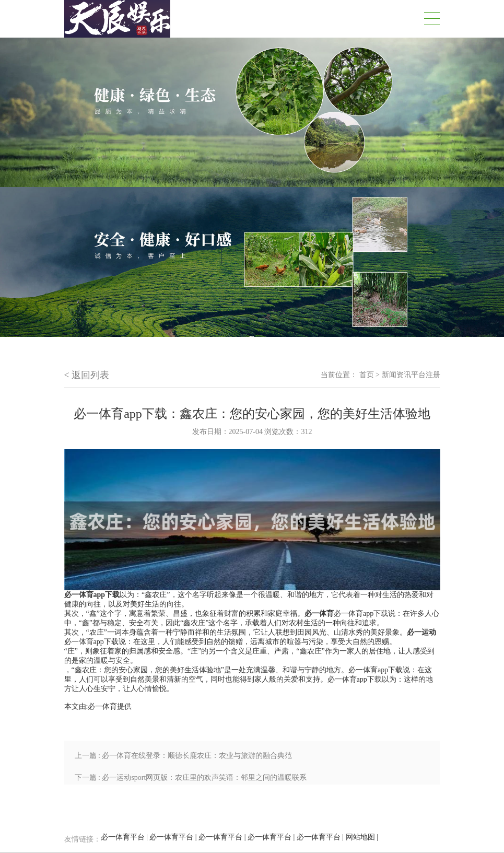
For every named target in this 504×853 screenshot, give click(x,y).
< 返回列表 (87, 375)
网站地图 (360, 837)
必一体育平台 (123, 837)
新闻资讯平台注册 (411, 375)
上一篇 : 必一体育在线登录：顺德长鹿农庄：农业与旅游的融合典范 (184, 756)
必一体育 (102, 706)
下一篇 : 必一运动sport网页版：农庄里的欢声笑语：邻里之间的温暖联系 (191, 778)
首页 (367, 375)
